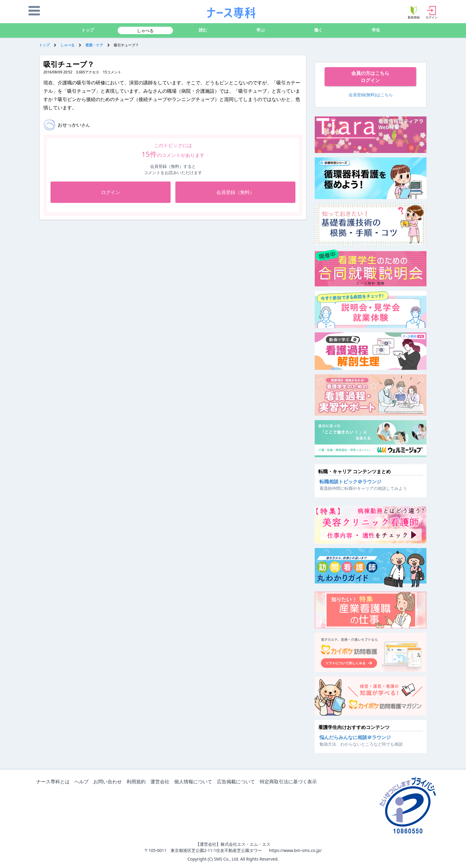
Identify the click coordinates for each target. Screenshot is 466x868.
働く (318, 30)
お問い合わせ (109, 782)
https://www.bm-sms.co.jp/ (295, 850)
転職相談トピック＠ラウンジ (350, 482)
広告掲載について (237, 782)
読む (203, 30)
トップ (88, 30)
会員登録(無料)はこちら (371, 95)
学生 (376, 30)
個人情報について (194, 782)
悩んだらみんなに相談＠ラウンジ (355, 737)
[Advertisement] (127, 264)
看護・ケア (94, 45)
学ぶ (261, 30)
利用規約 (137, 782)
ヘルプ (83, 782)
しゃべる (145, 30)
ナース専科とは (54, 782)
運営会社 (161, 782)
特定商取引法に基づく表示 (289, 782)
